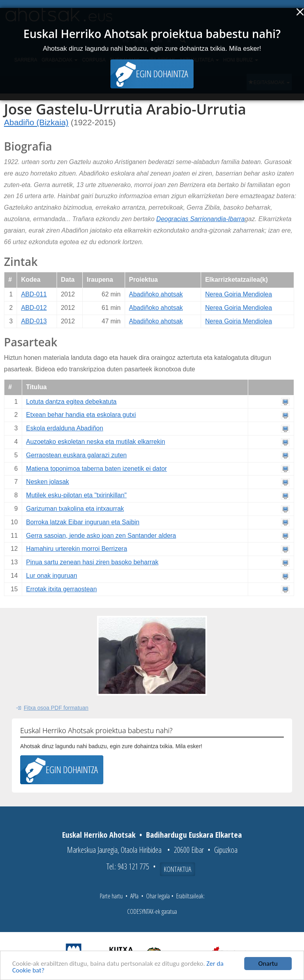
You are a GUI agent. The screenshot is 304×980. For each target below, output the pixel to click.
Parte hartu (111, 896)
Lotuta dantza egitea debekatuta (71, 402)
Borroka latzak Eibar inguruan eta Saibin (83, 522)
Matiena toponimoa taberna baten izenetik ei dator (97, 469)
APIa (134, 896)
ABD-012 (34, 308)
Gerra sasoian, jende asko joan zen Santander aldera (101, 536)
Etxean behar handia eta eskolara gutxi (81, 415)
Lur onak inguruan (52, 576)
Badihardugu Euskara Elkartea (194, 835)
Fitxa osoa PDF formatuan (56, 708)
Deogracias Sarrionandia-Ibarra (200, 219)
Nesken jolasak (48, 482)
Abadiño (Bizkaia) (36, 122)
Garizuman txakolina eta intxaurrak (75, 509)
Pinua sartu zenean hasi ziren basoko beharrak (92, 562)
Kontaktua (178, 869)
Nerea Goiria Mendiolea (238, 294)
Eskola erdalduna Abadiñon (65, 428)
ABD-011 (34, 294)
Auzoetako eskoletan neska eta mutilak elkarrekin (96, 442)
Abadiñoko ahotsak (156, 294)
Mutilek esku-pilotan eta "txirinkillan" (76, 495)
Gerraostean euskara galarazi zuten (76, 455)
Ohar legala (158, 896)
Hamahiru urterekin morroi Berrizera (77, 549)
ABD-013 (34, 321)
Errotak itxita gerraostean (62, 589)
